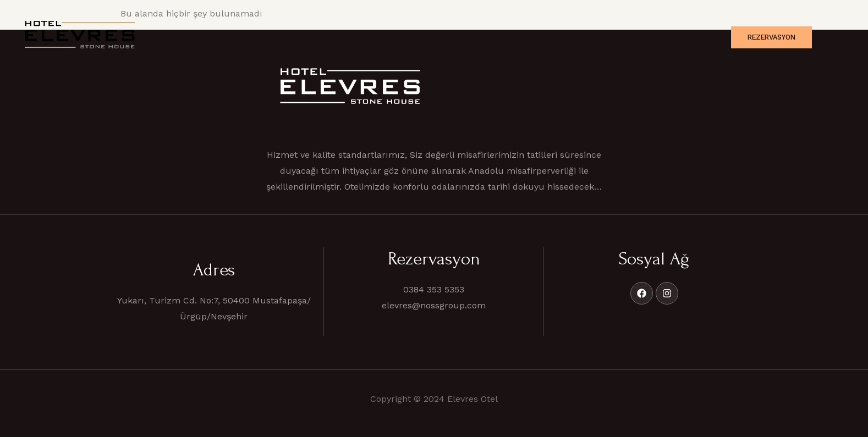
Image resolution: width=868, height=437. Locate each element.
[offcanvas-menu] (835, 37)
